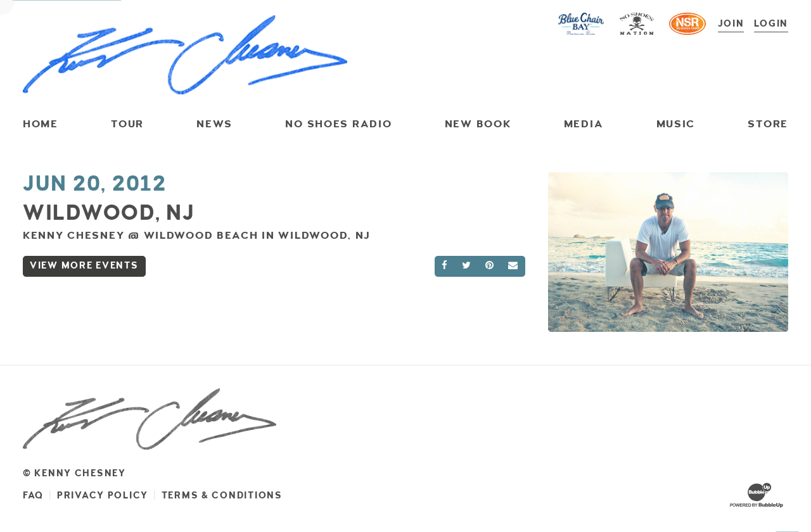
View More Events (84, 266)
